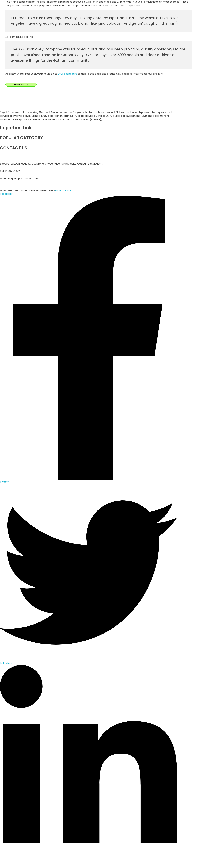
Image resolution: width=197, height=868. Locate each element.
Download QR (21, 85)
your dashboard (68, 74)
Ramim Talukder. (64, 190)
